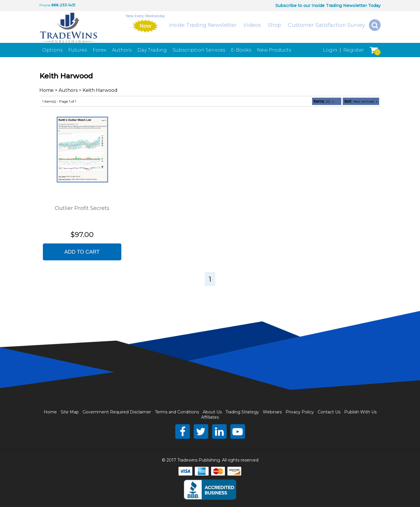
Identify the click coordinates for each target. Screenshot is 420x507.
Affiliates (210, 417)
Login (330, 50)
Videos (252, 25)
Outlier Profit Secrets (82, 208)
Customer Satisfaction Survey (327, 25)
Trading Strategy (242, 412)
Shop (274, 25)
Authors (122, 50)
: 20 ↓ (324, 101)
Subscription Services (199, 50)
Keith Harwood (100, 90)
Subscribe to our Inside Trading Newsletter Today (328, 6)
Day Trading (152, 50)
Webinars (272, 412)
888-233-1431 (63, 5)
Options (52, 50)
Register (354, 50)
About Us (212, 412)
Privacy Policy (300, 412)
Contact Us (329, 412)
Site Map (70, 412)
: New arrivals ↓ (361, 101)
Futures (78, 50)
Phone (45, 5)
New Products (274, 50)
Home (47, 90)
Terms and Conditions (177, 412)
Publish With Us (360, 412)
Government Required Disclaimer (117, 412)
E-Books (241, 50)
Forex (99, 50)
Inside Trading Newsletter (203, 25)
